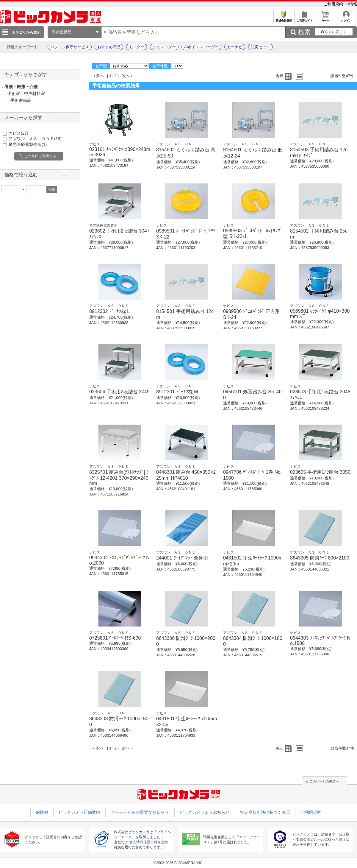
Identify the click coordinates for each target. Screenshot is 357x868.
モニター (137, 47)
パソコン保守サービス (70, 47)
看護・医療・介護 (21, 87)
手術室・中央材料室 (26, 93)
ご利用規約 (334, 4)
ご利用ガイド (304, 19)
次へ (126, 76)
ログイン (346, 19)
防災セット (260, 47)
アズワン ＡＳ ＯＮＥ (35, 139)
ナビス (18, 133)
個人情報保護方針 (143, 842)
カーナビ (235, 47)
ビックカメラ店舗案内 (79, 812)
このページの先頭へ (324, 781)
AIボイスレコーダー (201, 47)
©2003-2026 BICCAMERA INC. (178, 863)
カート (325, 19)
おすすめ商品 (109, 47)
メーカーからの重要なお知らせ (140, 812)
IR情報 (351, 4)
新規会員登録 (284, 19)
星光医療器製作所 (28, 144)
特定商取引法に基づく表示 (265, 812)
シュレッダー (164, 47)
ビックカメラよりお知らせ (205, 812)
